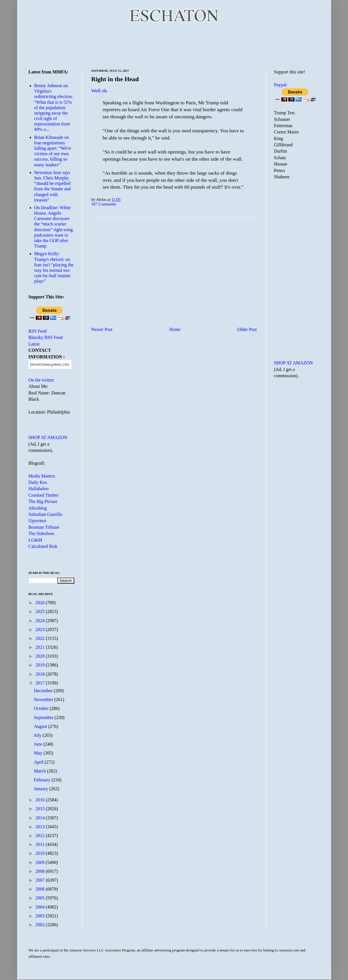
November (44, 699)
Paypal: (281, 85)
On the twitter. (42, 380)
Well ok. (100, 91)
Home (175, 329)
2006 (41, 889)
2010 (41, 853)
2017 (41, 683)
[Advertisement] (174, 46)
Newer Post (102, 329)
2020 (41, 656)
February (43, 780)
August (41, 726)
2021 (41, 647)
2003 (41, 916)
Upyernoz (38, 521)
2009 (41, 862)
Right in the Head (115, 79)
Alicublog (38, 508)
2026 (41, 603)
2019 (41, 665)
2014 (41, 818)
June (39, 744)
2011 (40, 844)
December (44, 691)
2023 (41, 629)
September (44, 717)
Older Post (247, 329)
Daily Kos (38, 482)
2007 (41, 880)
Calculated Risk (43, 546)
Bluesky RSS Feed (46, 337)
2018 (41, 674)
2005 (41, 898)
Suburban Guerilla (45, 514)
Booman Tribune (44, 527)
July (38, 735)
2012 (41, 836)
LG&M (35, 540)
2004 (41, 907)
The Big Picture (43, 501)
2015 (41, 809)
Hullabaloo (39, 489)
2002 (41, 925)
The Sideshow (42, 533)
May (39, 753)
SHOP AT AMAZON (48, 437)
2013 (41, 827)
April (39, 762)
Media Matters (42, 476)
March (41, 771)
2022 (41, 638)
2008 (41, 871)
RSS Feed (38, 331)
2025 (41, 611)
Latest (34, 344)
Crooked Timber (44, 495)
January (42, 789)
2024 (41, 621)
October (42, 708)
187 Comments (104, 204)
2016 (41, 800)
